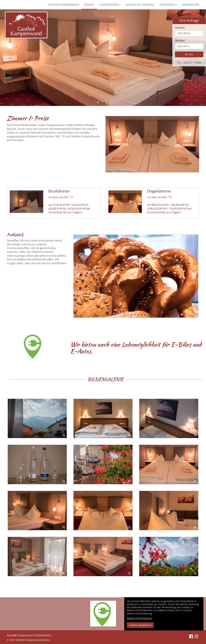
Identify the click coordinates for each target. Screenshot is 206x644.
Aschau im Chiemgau (140, 5)
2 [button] (101, 103)
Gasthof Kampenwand (64, 5)
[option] (103, 58)
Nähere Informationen (139, 618)
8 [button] (145, 315)
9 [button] (148, 315)
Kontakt (12, 635)
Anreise (180, 28)
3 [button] (105, 103)
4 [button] (108, 103)
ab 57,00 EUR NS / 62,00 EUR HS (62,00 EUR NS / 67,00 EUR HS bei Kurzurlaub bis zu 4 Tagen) (69, 209)
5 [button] (135, 315)
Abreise (180, 41)
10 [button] (152, 315)
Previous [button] (5, 58)
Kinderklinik (191, 5)
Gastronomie (110, 5)
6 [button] (138, 315)
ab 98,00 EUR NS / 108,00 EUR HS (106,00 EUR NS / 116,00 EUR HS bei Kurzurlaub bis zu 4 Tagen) (169, 209)
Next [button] (194, 276)
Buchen (189, 54)
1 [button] (98, 103)
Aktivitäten (168, 5)
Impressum (26, 635)
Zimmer (89, 5)
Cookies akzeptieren (140, 625)
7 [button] (142, 315)
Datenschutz (43, 635)
